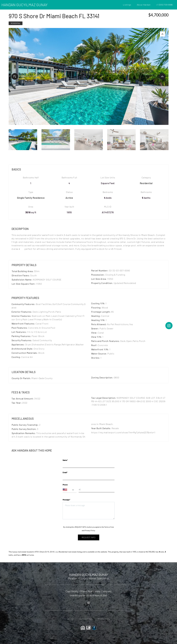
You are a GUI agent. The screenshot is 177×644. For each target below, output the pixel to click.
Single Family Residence (31, 198)
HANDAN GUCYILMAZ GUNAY (24, 5)
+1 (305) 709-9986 (164, 5)
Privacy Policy (90, 530)
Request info (89, 537)
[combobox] (70, 490)
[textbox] (70, 490)
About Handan (144, 5)
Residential (16, 23)
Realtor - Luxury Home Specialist (89, 578)
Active (69, 198)
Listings (127, 5)
